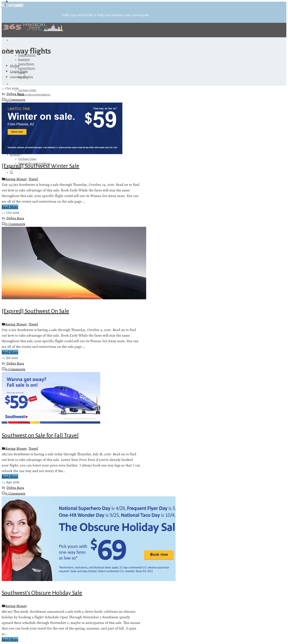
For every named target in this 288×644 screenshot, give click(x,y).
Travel (33, 179)
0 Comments (15, 100)
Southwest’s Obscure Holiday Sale (42, 593)
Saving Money (26, 64)
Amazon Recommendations (34, 95)
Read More (10, 207)
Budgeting (24, 60)
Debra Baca (15, 94)
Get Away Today (27, 90)
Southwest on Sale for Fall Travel (40, 435)
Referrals (17, 84)
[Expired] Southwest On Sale (35, 311)
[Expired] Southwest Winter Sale (40, 166)
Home (14, 40)
